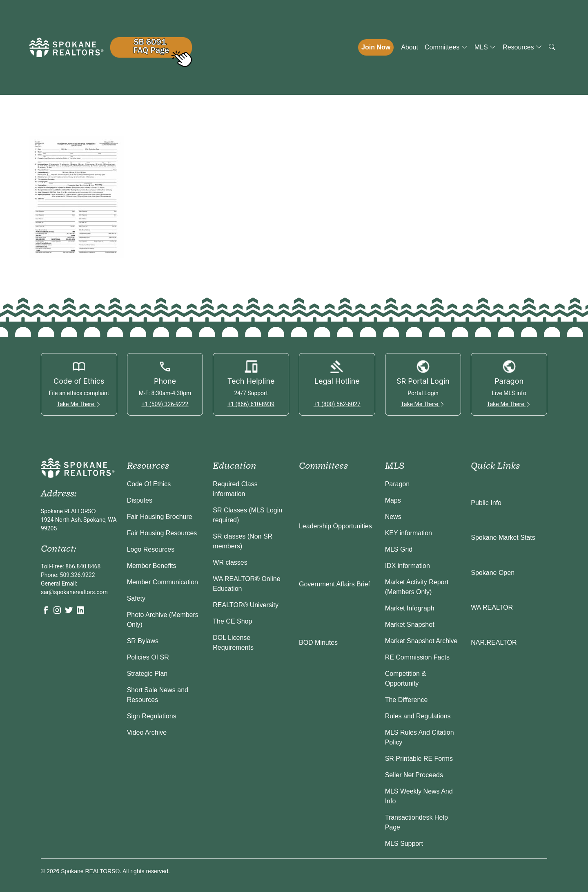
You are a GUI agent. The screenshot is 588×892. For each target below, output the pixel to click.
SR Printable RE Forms (419, 759)
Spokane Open (493, 573)
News (393, 517)
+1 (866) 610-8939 (251, 404)
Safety (136, 598)
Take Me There (79, 404)
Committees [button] (446, 47)
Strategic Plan (147, 674)
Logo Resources (151, 549)
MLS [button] (485, 47)
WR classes (230, 562)
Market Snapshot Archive (421, 641)
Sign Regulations (152, 716)
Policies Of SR (148, 657)
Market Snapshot (410, 625)
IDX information (408, 566)
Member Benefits (152, 566)
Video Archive (147, 732)
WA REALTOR (492, 607)
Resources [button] (522, 47)
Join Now (376, 47)
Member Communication (163, 582)
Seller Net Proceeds (414, 775)
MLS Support (404, 844)
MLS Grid (399, 549)
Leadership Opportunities (335, 526)
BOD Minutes (318, 643)
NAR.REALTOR (494, 643)
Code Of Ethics (149, 484)
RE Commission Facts (417, 657)
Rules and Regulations (418, 716)
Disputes (140, 500)
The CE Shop (232, 621)
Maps (393, 500)
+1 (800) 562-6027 (337, 404)
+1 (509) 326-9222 (165, 404)
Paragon (398, 484)
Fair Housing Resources (162, 533)
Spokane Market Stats (503, 538)
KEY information (409, 533)
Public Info (486, 503)
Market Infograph (410, 608)
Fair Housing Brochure (160, 517)
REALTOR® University (246, 605)
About (410, 47)
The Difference (406, 700)
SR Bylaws (143, 641)
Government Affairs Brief (334, 584)
